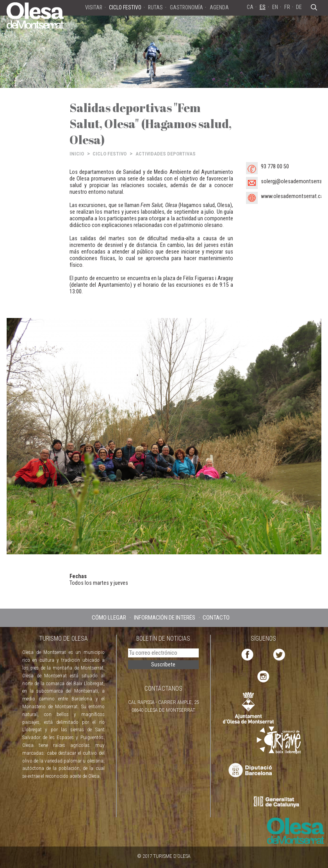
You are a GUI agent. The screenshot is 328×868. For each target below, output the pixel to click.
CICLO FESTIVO (110, 154)
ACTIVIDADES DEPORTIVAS (166, 154)
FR (287, 7)
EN (275, 7)
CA (250, 7)
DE (299, 7)
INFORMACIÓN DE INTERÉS (165, 618)
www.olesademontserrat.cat (293, 196)
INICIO (77, 154)
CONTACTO (216, 618)
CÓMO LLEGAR (109, 618)
